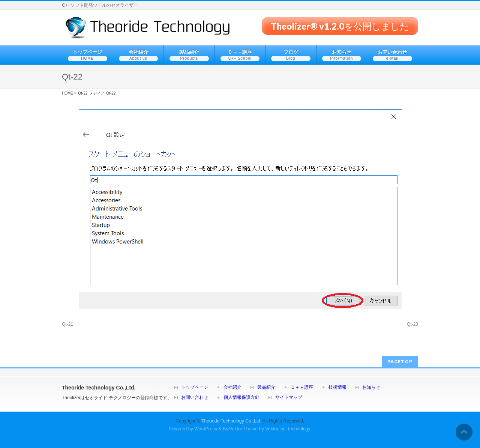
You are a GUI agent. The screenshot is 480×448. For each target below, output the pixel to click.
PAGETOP (400, 362)
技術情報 (337, 387)
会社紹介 (232, 387)
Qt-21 (67, 324)
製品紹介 (266, 387)
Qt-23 (412, 324)
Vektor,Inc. (276, 429)
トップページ (195, 387)
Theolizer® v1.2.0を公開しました (340, 26)
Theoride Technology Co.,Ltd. (232, 421)
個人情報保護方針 (241, 398)
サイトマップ (289, 398)
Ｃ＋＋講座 (302, 387)
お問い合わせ (195, 398)
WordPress (206, 429)
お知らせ (371, 387)
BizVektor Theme (240, 429)
